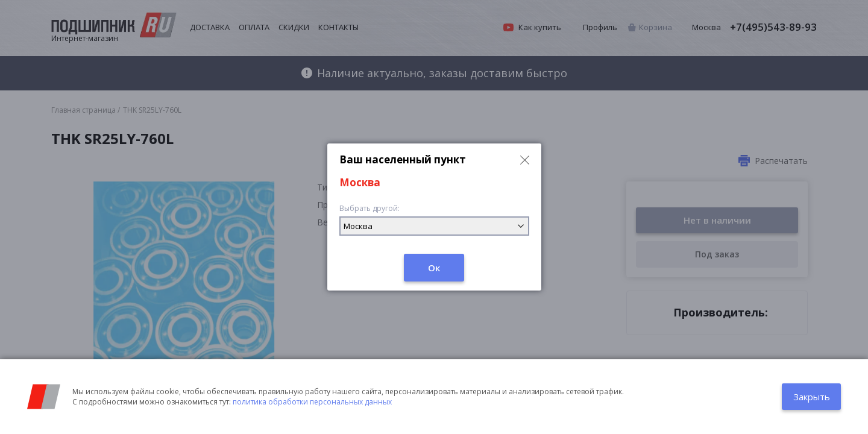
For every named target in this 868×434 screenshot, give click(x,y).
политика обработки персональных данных (312, 402)
